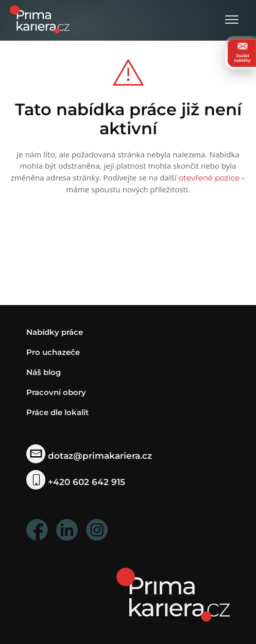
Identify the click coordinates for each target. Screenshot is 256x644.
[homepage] (173, 594)
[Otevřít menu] (232, 20)
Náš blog (44, 372)
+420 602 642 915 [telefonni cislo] (76, 482)
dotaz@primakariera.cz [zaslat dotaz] (89, 455)
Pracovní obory (56, 392)
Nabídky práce (55, 332)
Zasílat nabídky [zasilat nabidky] (242, 52)
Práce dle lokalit (57, 412)
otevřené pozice (209, 178)
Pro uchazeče (53, 352)
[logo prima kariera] (40, 18)
